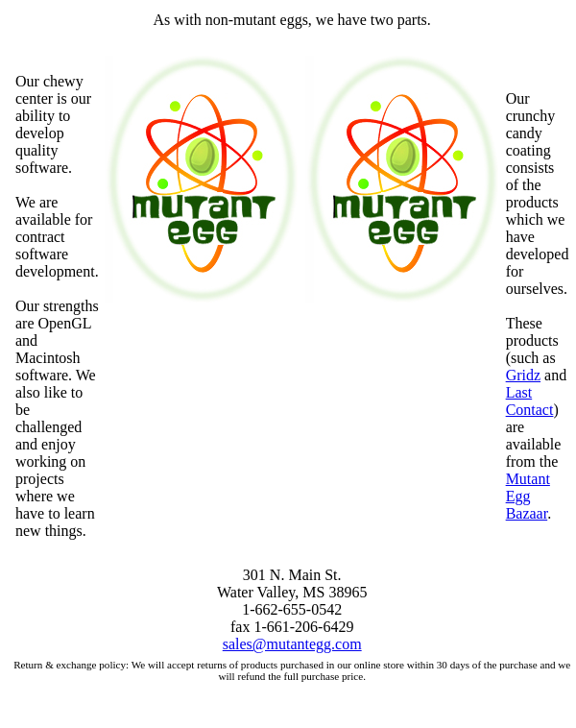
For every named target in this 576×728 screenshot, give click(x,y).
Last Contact (530, 401)
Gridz (523, 375)
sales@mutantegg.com (292, 644)
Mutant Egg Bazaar (528, 496)
